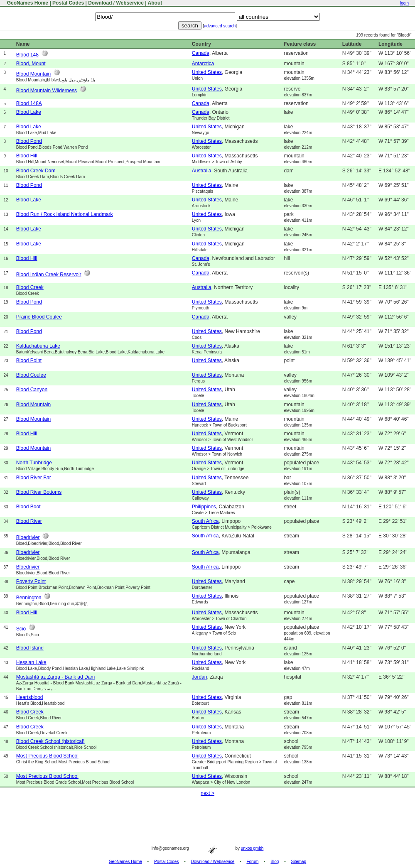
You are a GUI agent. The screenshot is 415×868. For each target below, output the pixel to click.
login (404, 3)
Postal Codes (68, 3)
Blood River (29, 521)
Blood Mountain (33, 74)
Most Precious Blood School (47, 756)
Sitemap (299, 862)
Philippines (204, 507)
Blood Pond (29, 141)
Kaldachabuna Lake (38, 346)
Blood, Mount (31, 64)
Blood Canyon (32, 390)
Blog (275, 862)
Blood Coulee (31, 375)
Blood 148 (27, 55)
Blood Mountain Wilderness (47, 91)
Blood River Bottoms (39, 492)
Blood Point (29, 360)
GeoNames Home (27, 3)
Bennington (29, 598)
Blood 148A (29, 103)
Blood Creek (30, 287)
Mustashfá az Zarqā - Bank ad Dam (55, 677)
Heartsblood (30, 697)
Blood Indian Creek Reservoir (49, 275)
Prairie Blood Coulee (39, 317)
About (155, 3)
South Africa (205, 521)
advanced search (220, 26)
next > (207, 793)
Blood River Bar (34, 478)
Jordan (200, 677)
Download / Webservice (116, 3)
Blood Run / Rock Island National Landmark (65, 214)
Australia (202, 171)
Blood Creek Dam (36, 171)
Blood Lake (29, 112)
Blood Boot (28, 507)
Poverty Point (31, 581)
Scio (21, 629)
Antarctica (203, 64)
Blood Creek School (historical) (50, 741)
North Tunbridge (34, 463)
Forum (252, 862)
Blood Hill (27, 156)
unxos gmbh (252, 848)
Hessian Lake (31, 662)
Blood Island (30, 648)
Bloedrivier (28, 537)
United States (207, 72)
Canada (201, 53)
